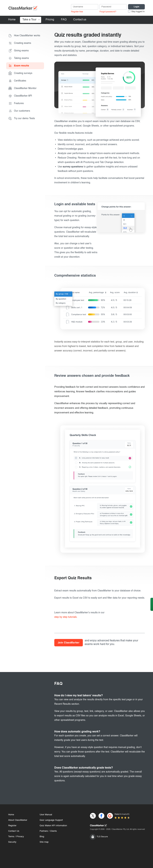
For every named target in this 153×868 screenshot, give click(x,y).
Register (12, 826)
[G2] (110, 816)
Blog (42, 837)
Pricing (50, 20)
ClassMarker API (20, 96)
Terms (11, 837)
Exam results (19, 66)
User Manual (46, 815)
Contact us (80, 20)
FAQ (64, 20)
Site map (44, 842)
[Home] (117, 825)
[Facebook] (101, 816)
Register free (77, 12)
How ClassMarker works (24, 36)
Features (16, 103)
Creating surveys (20, 73)
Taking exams (19, 58)
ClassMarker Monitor (22, 88)
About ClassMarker (18, 820)
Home (12, 20)
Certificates (17, 81)
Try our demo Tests (22, 118)
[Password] (113, 7)
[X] (93, 816)
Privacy (20, 837)
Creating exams (20, 43)
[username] (85, 7)
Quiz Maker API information (53, 826)
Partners (44, 831)
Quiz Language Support (51, 820)
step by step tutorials (65, 617)
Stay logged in (138, 12)
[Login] (136, 7)
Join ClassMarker (69, 643)
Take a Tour (29, 20)
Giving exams (19, 51)
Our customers (19, 111)
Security (12, 842)
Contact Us (14, 831)
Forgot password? (108, 12)
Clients (53, 831)
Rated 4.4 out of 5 (122, 814)
